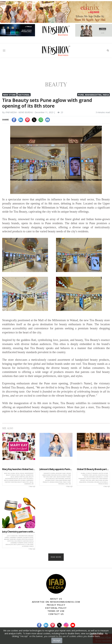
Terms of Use (56, 611)
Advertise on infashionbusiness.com (56, 602)
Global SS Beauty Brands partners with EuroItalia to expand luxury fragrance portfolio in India (93, 469)
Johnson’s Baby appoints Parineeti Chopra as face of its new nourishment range (56, 469)
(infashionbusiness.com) (78, 636)
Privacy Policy (56, 605)
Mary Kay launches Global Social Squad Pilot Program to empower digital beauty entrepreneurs (19, 469)
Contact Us (56, 614)
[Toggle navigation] (4, 50)
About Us (56, 599)
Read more (56, 557)
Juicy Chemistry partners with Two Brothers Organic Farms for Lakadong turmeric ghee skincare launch (19, 532)
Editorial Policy (56, 608)
